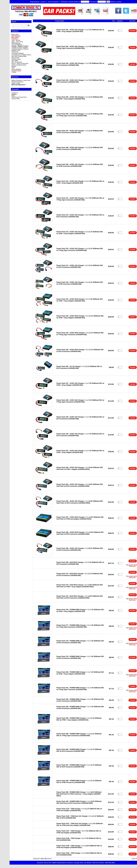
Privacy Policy (16, 99)
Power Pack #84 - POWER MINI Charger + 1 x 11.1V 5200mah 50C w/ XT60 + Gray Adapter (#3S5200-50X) (79, 719)
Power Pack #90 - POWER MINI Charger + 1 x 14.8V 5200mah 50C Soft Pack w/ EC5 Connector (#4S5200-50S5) (79, 802)
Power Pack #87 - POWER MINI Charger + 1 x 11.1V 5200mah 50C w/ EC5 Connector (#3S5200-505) (79, 766)
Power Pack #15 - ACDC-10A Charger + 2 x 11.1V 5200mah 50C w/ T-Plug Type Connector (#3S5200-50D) (80, 249)
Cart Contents (53, 2)
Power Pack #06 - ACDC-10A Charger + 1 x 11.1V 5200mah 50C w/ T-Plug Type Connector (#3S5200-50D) (80, 115)
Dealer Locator (116, 2)
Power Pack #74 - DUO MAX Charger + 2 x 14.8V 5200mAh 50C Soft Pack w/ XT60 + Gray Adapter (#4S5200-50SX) (80, 586)
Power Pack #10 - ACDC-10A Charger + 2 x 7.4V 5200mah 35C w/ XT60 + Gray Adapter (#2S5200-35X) (80, 182)
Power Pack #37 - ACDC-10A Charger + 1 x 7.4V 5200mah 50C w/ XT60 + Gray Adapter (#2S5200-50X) (80, 384)
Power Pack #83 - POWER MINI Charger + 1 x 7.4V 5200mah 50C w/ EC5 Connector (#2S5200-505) (80, 707)
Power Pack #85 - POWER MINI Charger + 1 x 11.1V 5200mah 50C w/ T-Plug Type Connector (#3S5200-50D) (79, 735)
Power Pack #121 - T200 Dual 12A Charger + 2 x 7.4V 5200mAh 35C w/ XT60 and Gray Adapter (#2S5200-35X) (80, 824)
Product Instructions (17, 82)
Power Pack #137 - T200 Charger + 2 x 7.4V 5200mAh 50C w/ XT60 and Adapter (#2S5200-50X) (79, 832)
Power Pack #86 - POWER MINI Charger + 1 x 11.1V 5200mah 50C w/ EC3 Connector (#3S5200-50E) (79, 750)
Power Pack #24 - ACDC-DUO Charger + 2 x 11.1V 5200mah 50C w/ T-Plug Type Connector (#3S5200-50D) (80, 334)
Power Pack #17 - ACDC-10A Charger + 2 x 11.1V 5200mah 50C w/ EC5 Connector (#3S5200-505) (80, 266)
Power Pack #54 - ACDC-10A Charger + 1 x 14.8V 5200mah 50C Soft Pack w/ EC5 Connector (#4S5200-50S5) (80, 485)
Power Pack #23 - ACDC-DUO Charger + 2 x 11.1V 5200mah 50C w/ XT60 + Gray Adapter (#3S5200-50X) (80, 317)
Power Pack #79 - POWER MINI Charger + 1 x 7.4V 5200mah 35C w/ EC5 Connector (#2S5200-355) (80, 657)
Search (14, 22)
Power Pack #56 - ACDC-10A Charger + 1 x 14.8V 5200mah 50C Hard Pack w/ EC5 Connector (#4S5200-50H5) (80, 502)
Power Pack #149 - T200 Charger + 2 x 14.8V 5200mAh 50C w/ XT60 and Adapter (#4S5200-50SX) (79, 847)
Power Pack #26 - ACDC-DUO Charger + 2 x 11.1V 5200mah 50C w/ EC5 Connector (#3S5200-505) (80, 350)
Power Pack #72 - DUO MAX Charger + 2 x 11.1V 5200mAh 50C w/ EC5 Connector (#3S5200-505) (80, 574)
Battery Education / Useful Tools (21, 80)
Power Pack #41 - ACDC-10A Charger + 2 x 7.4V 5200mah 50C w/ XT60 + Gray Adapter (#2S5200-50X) (80, 452)
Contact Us (15, 93)
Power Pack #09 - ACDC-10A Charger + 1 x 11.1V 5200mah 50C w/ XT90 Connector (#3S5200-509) (80, 165)
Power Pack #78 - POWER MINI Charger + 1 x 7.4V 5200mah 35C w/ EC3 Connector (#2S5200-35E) (80, 642)
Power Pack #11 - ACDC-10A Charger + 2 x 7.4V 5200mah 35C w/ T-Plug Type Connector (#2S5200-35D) (80, 199)
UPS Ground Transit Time (19, 97)
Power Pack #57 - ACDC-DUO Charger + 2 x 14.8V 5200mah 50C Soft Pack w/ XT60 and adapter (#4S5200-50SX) (80, 518)
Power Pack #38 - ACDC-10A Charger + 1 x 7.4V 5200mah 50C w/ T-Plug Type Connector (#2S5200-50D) (80, 401)
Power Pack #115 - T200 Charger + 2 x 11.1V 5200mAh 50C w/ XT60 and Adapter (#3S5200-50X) (79, 810)
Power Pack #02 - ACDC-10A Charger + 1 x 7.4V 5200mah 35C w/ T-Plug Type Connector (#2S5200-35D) (80, 47)
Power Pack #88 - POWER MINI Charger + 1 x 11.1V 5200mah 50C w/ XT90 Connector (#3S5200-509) (79, 782)
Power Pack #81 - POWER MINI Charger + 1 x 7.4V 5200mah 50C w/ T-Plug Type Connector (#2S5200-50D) (80, 689)
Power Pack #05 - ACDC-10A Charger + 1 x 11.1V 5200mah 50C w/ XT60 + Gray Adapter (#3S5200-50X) (80, 98)
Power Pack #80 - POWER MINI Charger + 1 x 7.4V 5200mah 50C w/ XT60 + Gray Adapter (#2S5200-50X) (80, 673)
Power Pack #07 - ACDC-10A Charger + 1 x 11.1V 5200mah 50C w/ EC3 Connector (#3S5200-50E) (80, 132)
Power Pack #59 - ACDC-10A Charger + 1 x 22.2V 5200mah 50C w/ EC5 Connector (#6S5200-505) (80, 549)
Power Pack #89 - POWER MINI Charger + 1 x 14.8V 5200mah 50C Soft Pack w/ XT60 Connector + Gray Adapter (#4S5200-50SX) (79, 794)
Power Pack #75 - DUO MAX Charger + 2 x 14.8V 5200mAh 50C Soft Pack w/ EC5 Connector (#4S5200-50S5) (80, 597)
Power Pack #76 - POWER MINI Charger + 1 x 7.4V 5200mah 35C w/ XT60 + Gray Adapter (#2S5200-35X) (80, 610)
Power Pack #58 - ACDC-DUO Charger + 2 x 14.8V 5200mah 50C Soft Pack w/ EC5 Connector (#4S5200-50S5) (80, 533)
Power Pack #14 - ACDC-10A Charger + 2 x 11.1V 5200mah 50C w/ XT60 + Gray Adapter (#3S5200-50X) (80, 233)
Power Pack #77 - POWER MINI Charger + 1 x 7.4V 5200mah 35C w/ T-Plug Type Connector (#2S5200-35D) (80, 626)
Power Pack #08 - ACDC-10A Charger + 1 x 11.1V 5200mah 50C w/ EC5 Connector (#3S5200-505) (80, 148)
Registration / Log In (38, 2)
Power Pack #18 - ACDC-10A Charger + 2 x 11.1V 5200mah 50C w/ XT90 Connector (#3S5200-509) (80, 283)
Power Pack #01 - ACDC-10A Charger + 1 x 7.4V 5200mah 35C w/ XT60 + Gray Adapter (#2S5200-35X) (80, 31)
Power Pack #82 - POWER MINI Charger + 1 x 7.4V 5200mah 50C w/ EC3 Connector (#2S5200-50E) (80, 700)
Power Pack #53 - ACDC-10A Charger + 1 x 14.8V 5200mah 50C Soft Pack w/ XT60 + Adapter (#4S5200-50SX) (80, 468)
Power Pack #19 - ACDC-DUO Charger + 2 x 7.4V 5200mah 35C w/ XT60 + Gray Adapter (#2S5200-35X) (80, 300)
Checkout (64, 2)
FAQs (13, 96)
